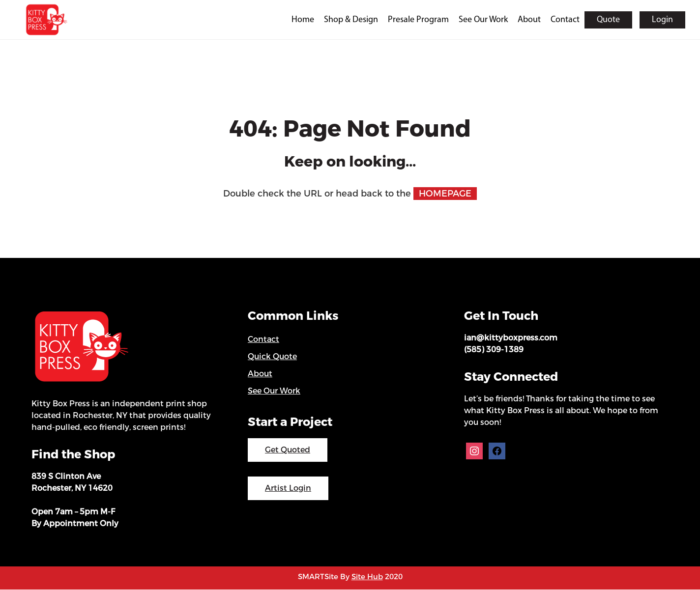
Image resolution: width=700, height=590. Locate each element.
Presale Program (418, 20)
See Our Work (483, 20)
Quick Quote (272, 357)
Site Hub (367, 577)
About (529, 20)
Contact (565, 20)
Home (303, 20)
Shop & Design (351, 20)
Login (662, 20)
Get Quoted (288, 450)
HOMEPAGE (445, 194)
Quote (608, 20)
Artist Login (288, 489)
